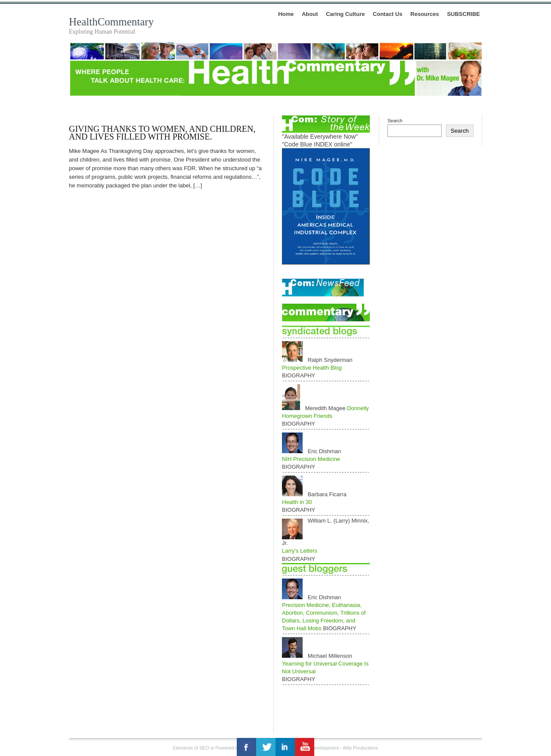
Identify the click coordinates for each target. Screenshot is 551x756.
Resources (424, 14)
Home (286, 14)
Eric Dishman (324, 451)
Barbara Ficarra (327, 494)
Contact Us (388, 14)
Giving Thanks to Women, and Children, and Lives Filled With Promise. (162, 133)
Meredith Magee (326, 408)
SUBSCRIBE (463, 14)
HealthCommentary (111, 22)
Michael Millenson (330, 656)
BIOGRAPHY (299, 375)
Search (395, 121)
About (310, 14)
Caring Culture (345, 14)
